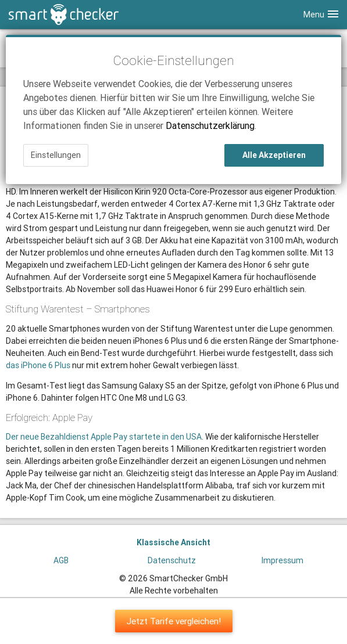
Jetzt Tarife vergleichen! (174, 621)
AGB (61, 560)
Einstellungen (56, 155)
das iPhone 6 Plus (38, 365)
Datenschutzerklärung (210, 125)
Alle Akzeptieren (274, 155)
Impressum (282, 560)
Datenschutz (172, 560)
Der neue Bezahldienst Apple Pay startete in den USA (104, 437)
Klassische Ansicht (173, 542)
